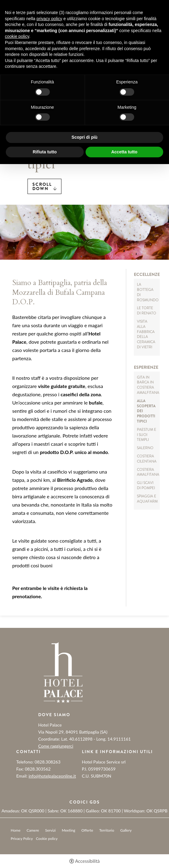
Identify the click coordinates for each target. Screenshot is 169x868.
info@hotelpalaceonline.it (52, 776)
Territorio (107, 830)
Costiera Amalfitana (148, 472)
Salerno (145, 448)
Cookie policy (47, 839)
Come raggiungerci (56, 746)
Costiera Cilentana (147, 459)
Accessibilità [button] (88, 861)
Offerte (87, 830)
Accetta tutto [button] (124, 152)
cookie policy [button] (17, 36)
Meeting (68, 830)
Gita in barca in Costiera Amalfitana (148, 385)
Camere (33, 830)
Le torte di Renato (147, 311)
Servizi (51, 830)
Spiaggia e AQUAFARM (147, 499)
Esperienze (146, 367)
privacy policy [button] (50, 19)
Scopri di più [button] (84, 137)
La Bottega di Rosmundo (148, 292)
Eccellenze (147, 275)
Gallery (126, 830)
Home (16, 830)
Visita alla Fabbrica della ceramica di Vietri (146, 334)
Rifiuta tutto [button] (45, 152)
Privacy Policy (22, 839)
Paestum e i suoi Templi (147, 435)
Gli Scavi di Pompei (146, 485)
